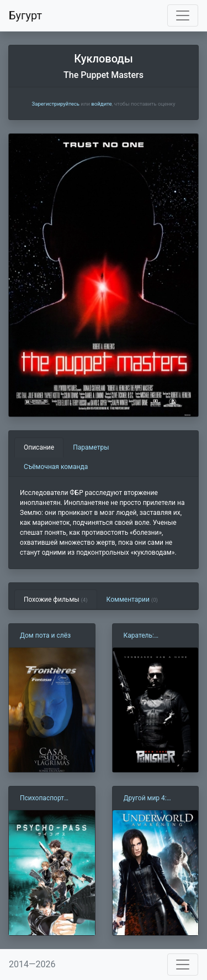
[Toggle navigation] (183, 15)
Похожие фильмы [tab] (56, 600)
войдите (101, 104)
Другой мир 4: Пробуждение (145, 799)
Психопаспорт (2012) (42, 799)
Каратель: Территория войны (153, 636)
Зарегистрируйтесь (55, 104)
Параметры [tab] (91, 447)
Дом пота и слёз (45, 635)
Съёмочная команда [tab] (56, 467)
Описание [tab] (39, 447)
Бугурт (25, 15)
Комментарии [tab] (132, 600)
